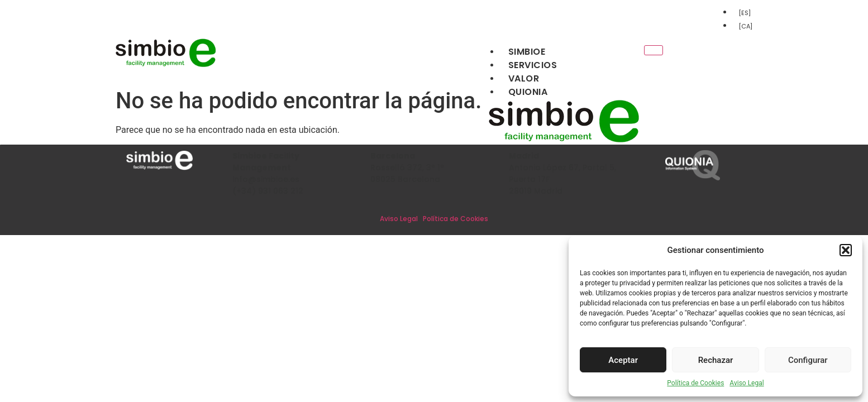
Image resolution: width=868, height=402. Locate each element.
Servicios (533, 65)
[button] (846, 250)
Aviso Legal (747, 383)
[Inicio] (166, 65)
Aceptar (623, 360)
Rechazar (716, 360)
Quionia (528, 92)
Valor (524, 78)
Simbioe (527, 52)
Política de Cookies (695, 383)
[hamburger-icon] (654, 50)
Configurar (808, 360)
